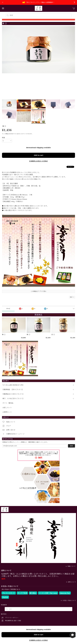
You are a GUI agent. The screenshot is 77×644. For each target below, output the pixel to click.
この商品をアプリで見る (39, 291)
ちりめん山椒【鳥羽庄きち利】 (13, 385)
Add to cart (38, 155)
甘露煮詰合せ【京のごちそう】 (13, 394)
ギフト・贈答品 (8, 403)
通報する (72, 297)
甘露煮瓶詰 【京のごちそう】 (13, 390)
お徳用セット (7, 412)
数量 (3, 138)
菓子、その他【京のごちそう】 (13, 399)
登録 (71, 446)
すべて (8, 309)
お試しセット (7, 408)
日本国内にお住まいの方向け (38, 161)
